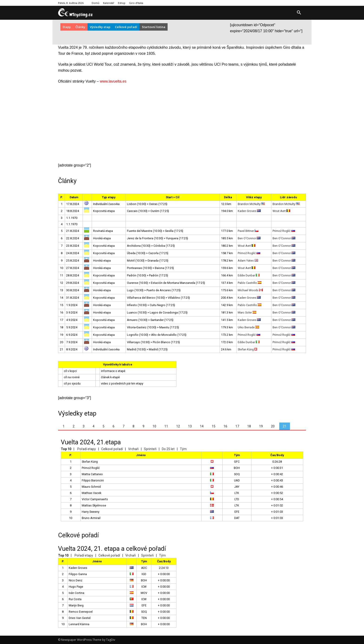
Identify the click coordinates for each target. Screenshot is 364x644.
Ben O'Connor (249, 238)
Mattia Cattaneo (92, 474)
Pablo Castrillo (250, 283)
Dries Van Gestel (80, 618)
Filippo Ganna (78, 574)
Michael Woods (250, 290)
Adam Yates (248, 261)
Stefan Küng (247, 349)
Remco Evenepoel (81, 612)
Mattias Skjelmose (94, 505)
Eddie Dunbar (249, 275)
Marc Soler (247, 312)
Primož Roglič (284, 231)
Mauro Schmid (91, 487)
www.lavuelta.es (113, 81)
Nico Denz (76, 580)
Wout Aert (281, 211)
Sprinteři (150, 449)
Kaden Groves (249, 211)
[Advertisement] (182, 125)
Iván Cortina (76, 593)
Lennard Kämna (79, 624)
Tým (183, 449)
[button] (299, 13)
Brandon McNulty (251, 204)
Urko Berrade (248, 327)
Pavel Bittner (248, 231)
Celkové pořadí (112, 449)
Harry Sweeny (91, 512)
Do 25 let (168, 449)
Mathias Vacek (91, 493)
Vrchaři (133, 449)
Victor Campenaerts (95, 499)
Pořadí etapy (87, 449)
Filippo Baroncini (93, 480)
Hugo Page (76, 587)
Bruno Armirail (91, 518)
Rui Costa (75, 599)
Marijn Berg (76, 605)
